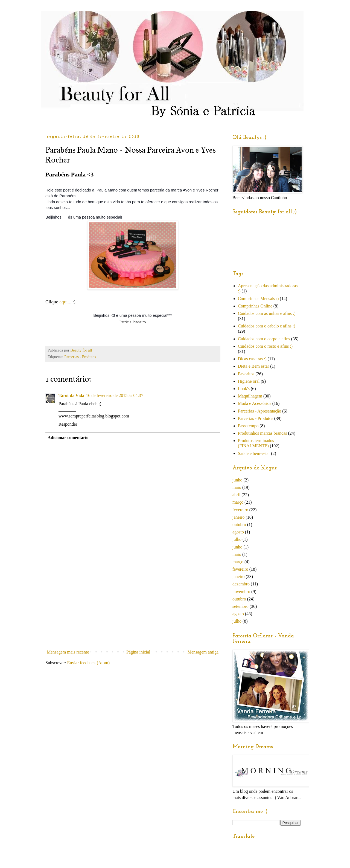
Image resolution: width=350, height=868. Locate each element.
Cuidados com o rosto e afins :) (265, 346)
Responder (68, 424)
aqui (63, 302)
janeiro (238, 517)
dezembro (241, 584)
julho (237, 539)
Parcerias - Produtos (80, 357)
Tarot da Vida (71, 395)
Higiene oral (249, 381)
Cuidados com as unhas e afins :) (267, 313)
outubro (239, 525)
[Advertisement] (133, 606)
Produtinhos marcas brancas (262, 433)
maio (237, 487)
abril (236, 495)
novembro (241, 592)
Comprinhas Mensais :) (258, 299)
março (238, 502)
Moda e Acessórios (255, 403)
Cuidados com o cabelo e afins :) (267, 326)
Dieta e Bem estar (253, 366)
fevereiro (240, 510)
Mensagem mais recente (68, 652)
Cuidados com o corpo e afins (264, 339)
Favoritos (246, 374)
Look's (244, 389)
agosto (238, 532)
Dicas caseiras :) (252, 359)
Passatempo (248, 426)
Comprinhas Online (255, 306)
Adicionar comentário (68, 438)
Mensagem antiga (203, 652)
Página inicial (138, 652)
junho (237, 480)
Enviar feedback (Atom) (88, 663)
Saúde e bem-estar (254, 453)
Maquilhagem (250, 396)
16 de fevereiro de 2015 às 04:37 (115, 395)
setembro (240, 606)
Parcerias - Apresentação (259, 411)
